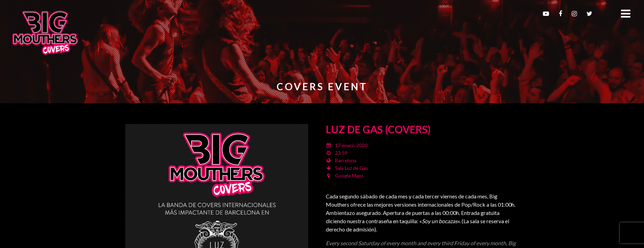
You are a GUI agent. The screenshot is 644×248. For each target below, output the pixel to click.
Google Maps (349, 175)
